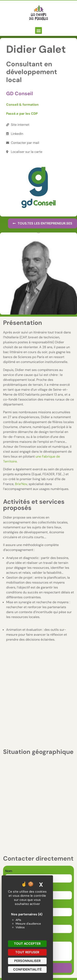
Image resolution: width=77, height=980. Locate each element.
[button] (38, 30)
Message (12, 842)
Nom (9, 775)
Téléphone (13, 825)
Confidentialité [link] (27, 969)
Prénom (11, 792)
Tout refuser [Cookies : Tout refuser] (27, 952)
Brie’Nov (21, 484)
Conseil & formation (22, 105)
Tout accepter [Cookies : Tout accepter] (27, 944)
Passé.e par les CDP (22, 114)
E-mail (10, 808)
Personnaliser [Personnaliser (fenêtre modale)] (27, 961)
